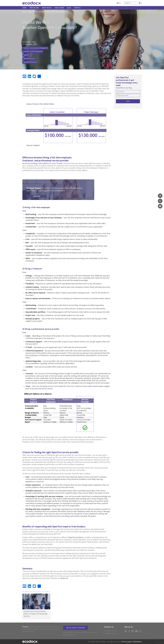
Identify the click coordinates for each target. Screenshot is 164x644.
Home (24, 8)
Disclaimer (138, 642)
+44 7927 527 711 (111, 631)
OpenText (26, 55)
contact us (64, 578)
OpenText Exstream (29, 59)
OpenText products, (76, 537)
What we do (47, 8)
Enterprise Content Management (33, 51)
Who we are (34, 8)
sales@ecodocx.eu (111, 633)
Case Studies (59, 8)
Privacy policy (127, 642)
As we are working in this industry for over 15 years (43, 163)
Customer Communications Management (35, 48)
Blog (69, 8)
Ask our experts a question (76, 628)
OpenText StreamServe (30, 62)
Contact (77, 8)
